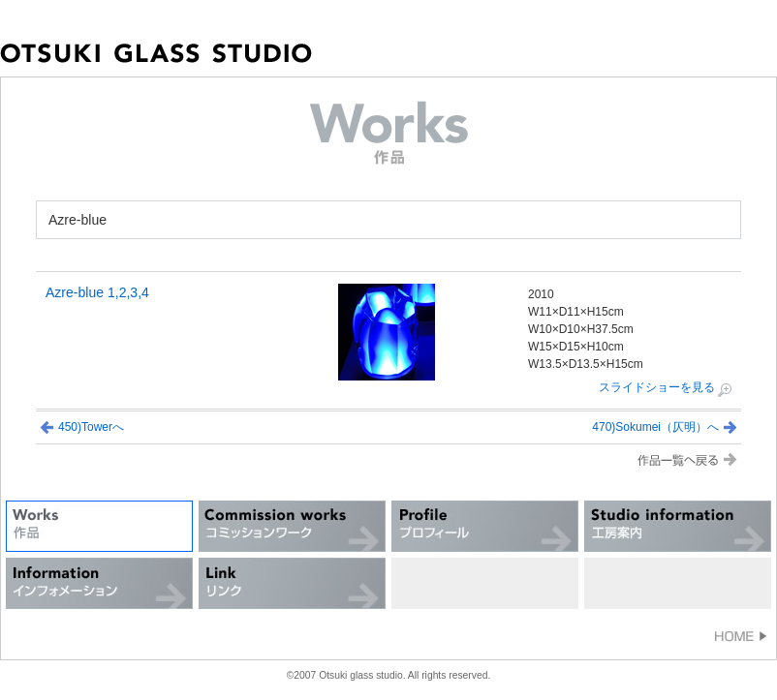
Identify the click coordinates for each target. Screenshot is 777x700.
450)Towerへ (91, 427)
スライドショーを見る (657, 387)
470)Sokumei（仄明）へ (655, 427)
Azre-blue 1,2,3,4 (97, 292)
